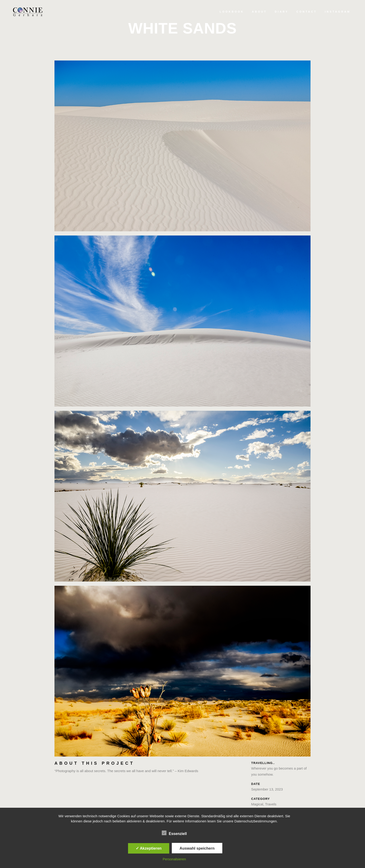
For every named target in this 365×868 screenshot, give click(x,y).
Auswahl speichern (197, 848)
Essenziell (174, 833)
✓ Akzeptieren (149, 848)
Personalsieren (174, 859)
